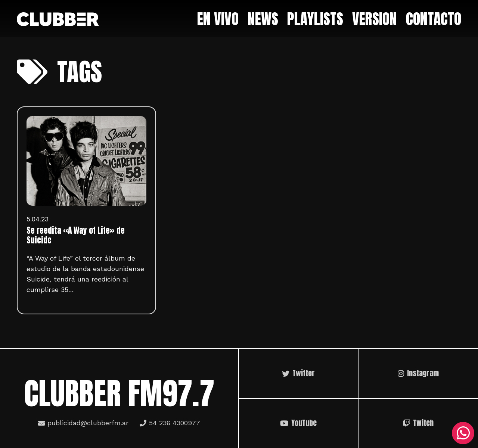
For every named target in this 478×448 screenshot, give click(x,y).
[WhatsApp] (463, 433)
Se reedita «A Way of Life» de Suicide (76, 235)
